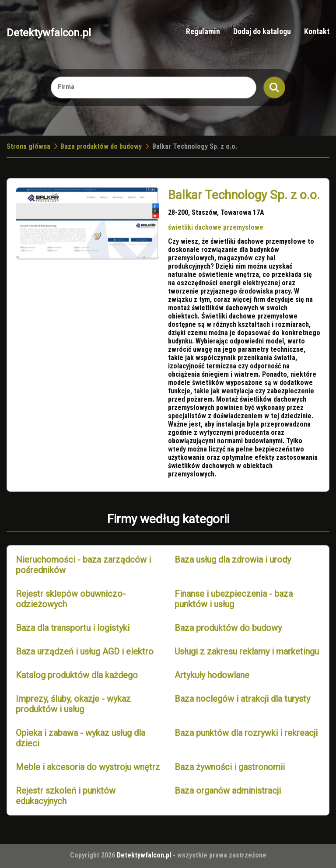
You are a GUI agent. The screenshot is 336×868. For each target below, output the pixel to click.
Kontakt (317, 31)
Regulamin (203, 31)
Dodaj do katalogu (262, 31)
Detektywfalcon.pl (49, 32)
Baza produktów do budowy (101, 146)
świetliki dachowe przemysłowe (216, 227)
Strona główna (28, 146)
